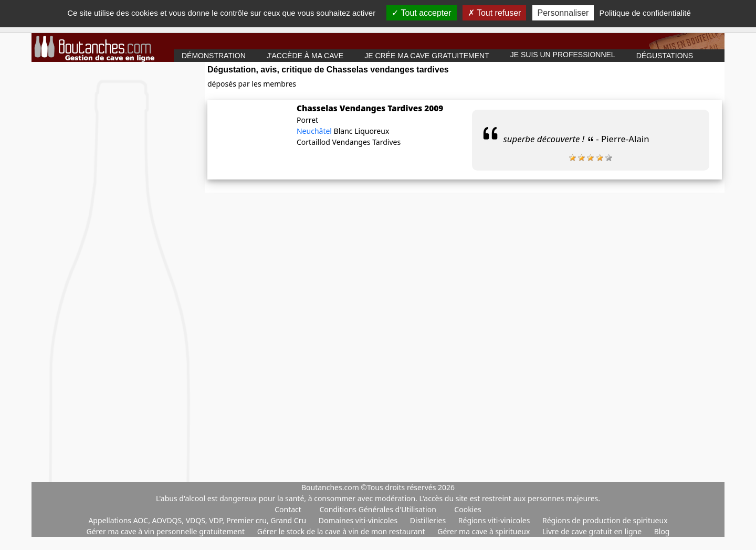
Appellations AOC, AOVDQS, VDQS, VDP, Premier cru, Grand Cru (198, 520)
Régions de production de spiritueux (605, 520)
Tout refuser (495, 13)
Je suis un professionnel (563, 55)
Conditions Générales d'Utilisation (377, 509)
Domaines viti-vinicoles (359, 520)
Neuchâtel (315, 131)
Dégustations (665, 56)
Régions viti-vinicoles (495, 520)
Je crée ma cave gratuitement (427, 56)
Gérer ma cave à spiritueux (485, 531)
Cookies (468, 509)
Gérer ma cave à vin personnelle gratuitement (167, 531)
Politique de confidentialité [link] (645, 13)
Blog (662, 531)
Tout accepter (421, 13)
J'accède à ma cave (305, 56)
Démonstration (214, 56)
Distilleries (429, 520)
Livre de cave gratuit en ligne (593, 531)
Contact (288, 509)
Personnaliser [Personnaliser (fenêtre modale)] (563, 13)
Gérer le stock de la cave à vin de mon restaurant (342, 531)
